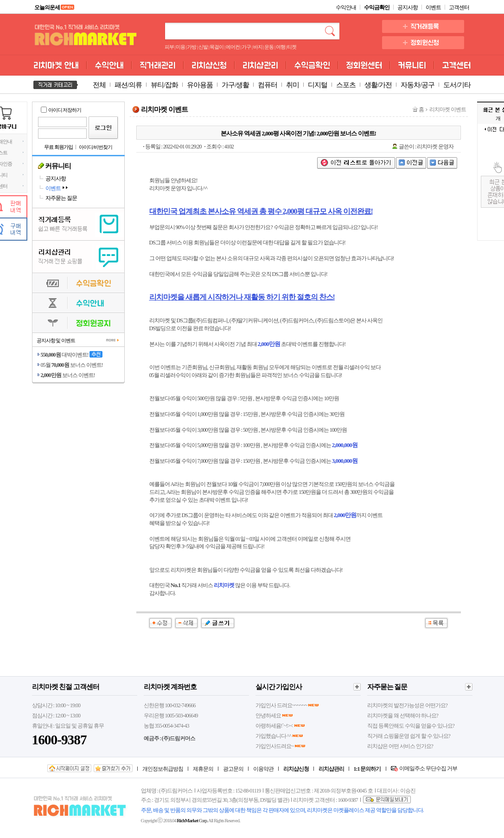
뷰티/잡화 (164, 85)
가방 (191, 47)
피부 (169, 47)
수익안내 (346, 7)
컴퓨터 (268, 85)
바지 (258, 47)
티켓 (292, 47)
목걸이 (217, 47)
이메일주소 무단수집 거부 (428, 768)
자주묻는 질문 (61, 198)
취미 (293, 85)
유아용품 (200, 85)
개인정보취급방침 (163, 769)
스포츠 (346, 85)
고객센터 (459, 7)
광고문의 (233, 769)
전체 (99, 85)
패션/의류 (128, 85)
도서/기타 (457, 85)
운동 (269, 47)
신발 (203, 47)
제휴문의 (203, 769)
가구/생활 (235, 85)
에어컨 (233, 47)
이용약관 (263, 769)
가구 (246, 47)
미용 (180, 47)
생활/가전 (378, 85)
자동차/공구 (418, 85)
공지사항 (408, 7)
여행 (281, 47)
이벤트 (433, 7)
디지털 (318, 85)
